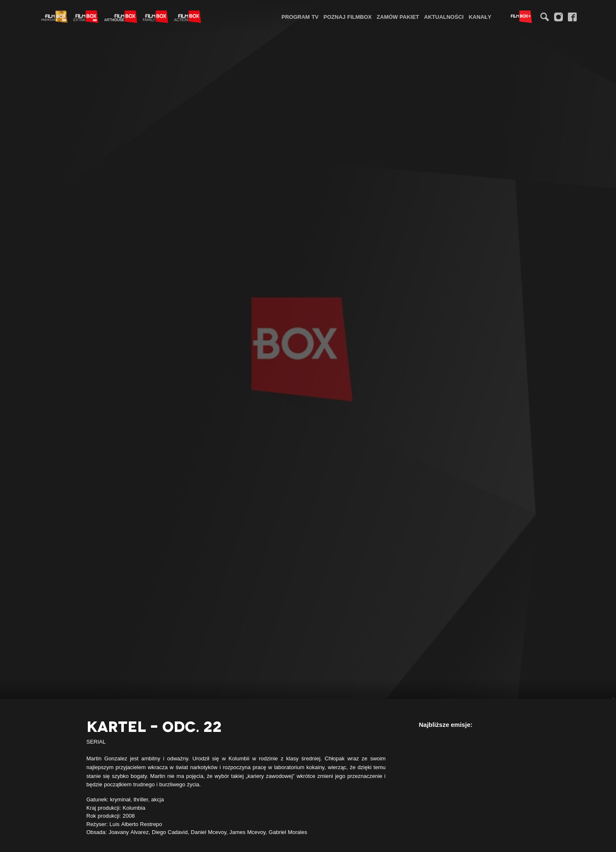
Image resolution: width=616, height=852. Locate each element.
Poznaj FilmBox (348, 17)
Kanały (480, 17)
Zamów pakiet (398, 17)
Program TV (300, 17)
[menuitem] (300, 17)
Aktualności (444, 17)
